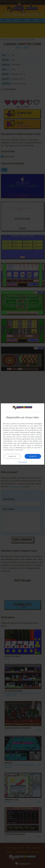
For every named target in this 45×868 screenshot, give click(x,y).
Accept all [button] (33, 456)
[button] (23, 462)
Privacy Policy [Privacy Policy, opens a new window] (19, 450)
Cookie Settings (8, 450)
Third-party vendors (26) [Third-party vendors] (30, 434)
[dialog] (23, 434)
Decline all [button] (12, 456)
